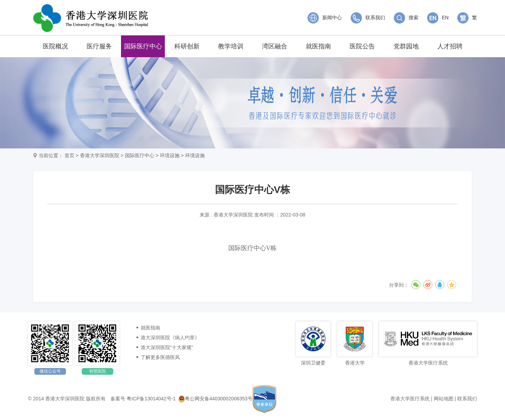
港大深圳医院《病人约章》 (170, 338)
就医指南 (318, 46)
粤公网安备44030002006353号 (216, 399)
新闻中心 (325, 18)
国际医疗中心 (143, 46)
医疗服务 (99, 46)
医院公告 (362, 46)
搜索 (406, 18)
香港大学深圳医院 (100, 155)
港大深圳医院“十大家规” (167, 347)
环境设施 (170, 155)
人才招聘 (450, 46)
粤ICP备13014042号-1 (151, 399)
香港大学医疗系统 (410, 399)
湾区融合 (275, 46)
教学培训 (231, 46)
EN (438, 18)
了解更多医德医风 (160, 357)
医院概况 (55, 46)
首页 (69, 155)
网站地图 (444, 399)
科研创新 (187, 46)
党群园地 (406, 46)
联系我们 (368, 18)
